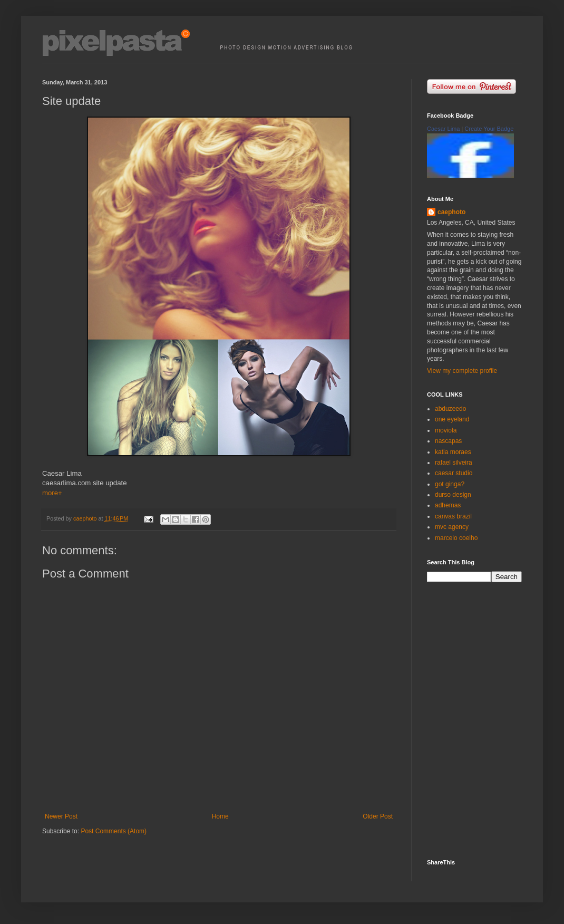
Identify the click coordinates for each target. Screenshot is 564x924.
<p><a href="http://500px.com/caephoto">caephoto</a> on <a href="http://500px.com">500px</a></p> (482, 719)
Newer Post (61, 816)
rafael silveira (454, 463)
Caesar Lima (443, 129)
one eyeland (452, 419)
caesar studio (454, 473)
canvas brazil (453, 516)
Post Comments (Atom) (114, 831)
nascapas (448, 441)
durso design (453, 495)
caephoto (451, 212)
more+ (52, 493)
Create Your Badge (489, 129)
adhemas (448, 505)
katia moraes (453, 452)
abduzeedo (450, 409)
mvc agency (452, 527)
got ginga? (450, 484)
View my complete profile (462, 371)
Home (220, 816)
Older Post (378, 816)
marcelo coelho (456, 538)
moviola (446, 430)
